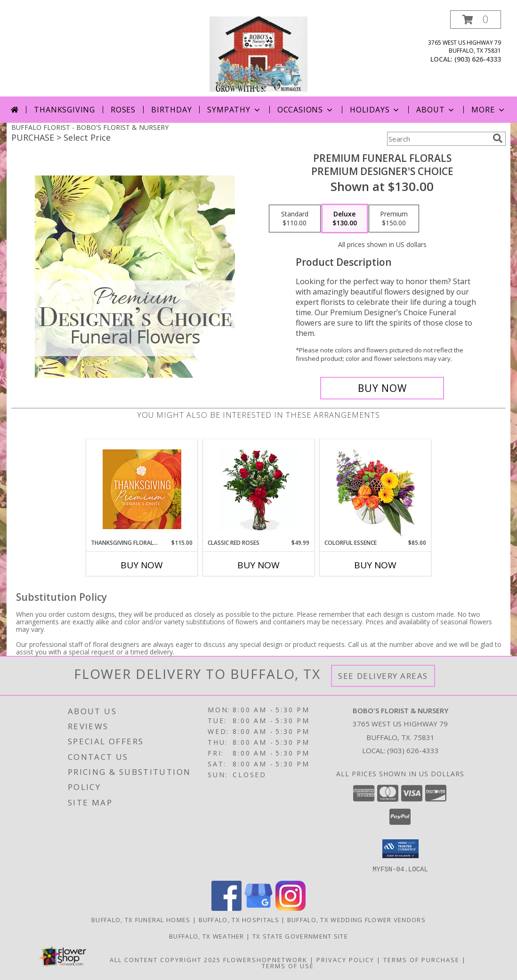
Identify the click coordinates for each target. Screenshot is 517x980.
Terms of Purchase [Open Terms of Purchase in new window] (421, 959)
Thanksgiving (65, 110)
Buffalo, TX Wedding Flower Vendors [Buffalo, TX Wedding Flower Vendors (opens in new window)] (356, 919)
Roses (123, 110)
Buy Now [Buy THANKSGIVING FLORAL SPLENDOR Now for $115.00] (142, 565)
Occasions (306, 110)
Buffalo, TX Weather (207, 936)
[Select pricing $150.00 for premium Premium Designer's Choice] (394, 219)
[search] (498, 138)
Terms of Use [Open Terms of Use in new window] (288, 965)
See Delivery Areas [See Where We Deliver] (383, 676)
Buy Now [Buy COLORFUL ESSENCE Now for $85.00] (375, 565)
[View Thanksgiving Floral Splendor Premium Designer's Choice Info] (142, 489)
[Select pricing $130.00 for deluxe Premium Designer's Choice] (345, 219)
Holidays (375, 110)
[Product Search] (438, 139)
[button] (476, 20)
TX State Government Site (300, 936)
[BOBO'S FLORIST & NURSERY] (258, 53)
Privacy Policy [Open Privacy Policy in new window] (345, 959)
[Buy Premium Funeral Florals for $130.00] (382, 388)
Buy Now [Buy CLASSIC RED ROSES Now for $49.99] (258, 565)
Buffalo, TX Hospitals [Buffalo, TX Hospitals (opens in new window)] (239, 919)
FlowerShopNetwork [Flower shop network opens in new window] (265, 959)
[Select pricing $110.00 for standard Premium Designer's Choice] (295, 219)
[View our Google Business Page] (258, 908)
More (489, 110)
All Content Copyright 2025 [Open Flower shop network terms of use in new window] (165, 959)
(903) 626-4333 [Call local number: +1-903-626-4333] (478, 59)
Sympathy (234, 110)
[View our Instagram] (291, 908)
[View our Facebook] (226, 908)
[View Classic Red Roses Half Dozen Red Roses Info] (259, 489)
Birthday (171, 110)
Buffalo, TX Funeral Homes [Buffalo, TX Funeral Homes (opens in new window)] (141, 919)
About (436, 110)
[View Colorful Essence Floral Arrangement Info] (376, 489)
